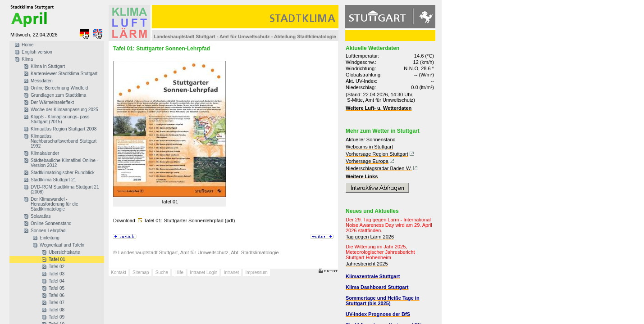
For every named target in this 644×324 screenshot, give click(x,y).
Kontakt (119, 272)
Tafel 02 (57, 267)
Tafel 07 (57, 303)
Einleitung (50, 238)
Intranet (231, 272)
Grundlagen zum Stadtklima (58, 95)
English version (37, 52)
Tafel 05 (57, 288)
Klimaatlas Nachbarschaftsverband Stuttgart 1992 (64, 141)
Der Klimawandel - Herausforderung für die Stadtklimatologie (55, 204)
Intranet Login (203, 272)
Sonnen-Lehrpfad (48, 231)
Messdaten (42, 81)
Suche (162, 272)
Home (28, 45)
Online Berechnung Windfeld (59, 88)
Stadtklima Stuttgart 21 (53, 180)
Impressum (256, 272)
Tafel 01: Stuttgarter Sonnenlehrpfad (184, 220)
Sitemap (141, 272)
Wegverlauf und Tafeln (62, 245)
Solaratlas (41, 216)
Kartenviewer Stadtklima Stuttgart (64, 74)
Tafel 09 (57, 317)
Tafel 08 (57, 310)
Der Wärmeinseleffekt (52, 102)
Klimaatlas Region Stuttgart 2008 (64, 129)
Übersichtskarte (64, 252)
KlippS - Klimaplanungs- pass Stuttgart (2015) (60, 119)
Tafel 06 (57, 295)
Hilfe (179, 272)
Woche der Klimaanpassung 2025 (64, 110)
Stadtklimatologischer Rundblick (63, 173)
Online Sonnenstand (51, 223)
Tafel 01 (57, 259)
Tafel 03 (57, 274)
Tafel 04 (57, 281)
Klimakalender (45, 153)
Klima (27, 59)
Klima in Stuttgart (48, 66)
